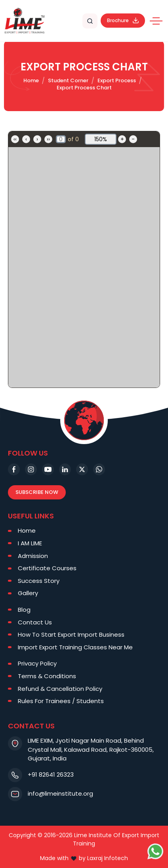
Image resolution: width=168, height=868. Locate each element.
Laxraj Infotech (108, 858)
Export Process (117, 80)
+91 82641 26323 (51, 774)
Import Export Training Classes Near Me (75, 647)
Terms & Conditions (47, 676)
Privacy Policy (37, 663)
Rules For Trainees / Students (61, 701)
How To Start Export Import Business (71, 634)
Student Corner (68, 80)
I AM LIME (30, 543)
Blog (24, 610)
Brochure (123, 20)
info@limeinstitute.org (60, 793)
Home (31, 80)
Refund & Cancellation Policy (60, 689)
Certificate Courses (47, 568)
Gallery (28, 593)
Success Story (39, 581)
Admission (33, 556)
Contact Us (35, 622)
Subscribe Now (37, 492)
